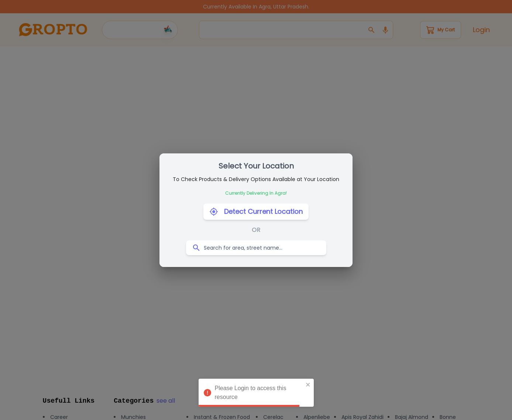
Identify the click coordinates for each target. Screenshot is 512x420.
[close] (308, 385)
